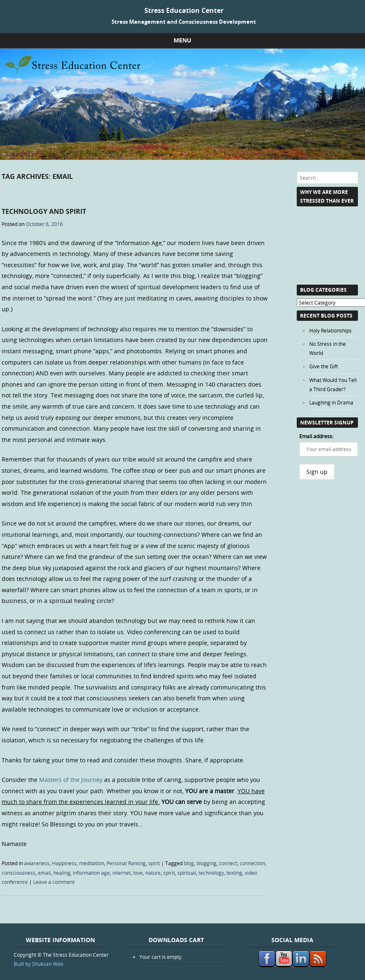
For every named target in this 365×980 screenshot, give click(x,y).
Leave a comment (54, 882)
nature (153, 873)
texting (234, 873)
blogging (206, 863)
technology (211, 873)
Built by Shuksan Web (38, 964)
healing (62, 873)
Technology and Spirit (44, 211)
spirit (154, 863)
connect (228, 863)
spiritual (187, 873)
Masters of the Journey (71, 780)
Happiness (64, 863)
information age (91, 873)
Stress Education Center (184, 10)
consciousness (19, 873)
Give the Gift (324, 366)
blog (189, 863)
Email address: (316, 436)
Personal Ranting (126, 863)
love (138, 873)
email (44, 873)
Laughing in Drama (331, 402)
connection (252, 863)
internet (122, 873)
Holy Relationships (330, 330)
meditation (92, 863)
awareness (37, 863)
